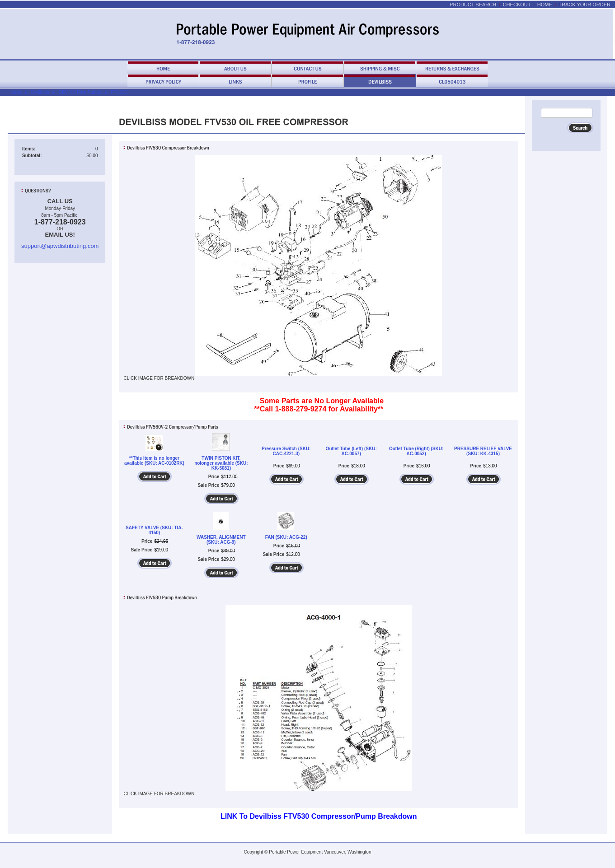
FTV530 (119, 92)
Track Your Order (584, 5)
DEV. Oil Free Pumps (80, 92)
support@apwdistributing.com (60, 246)
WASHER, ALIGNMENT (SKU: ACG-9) (221, 540)
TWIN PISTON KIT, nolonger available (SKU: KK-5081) (221, 463)
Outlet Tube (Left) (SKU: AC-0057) (351, 451)
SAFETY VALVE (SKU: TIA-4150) (154, 530)
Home (545, 5)
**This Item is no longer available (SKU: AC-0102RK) (154, 461)
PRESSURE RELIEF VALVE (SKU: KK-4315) (483, 451)
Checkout (517, 5)
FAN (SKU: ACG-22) (286, 537)
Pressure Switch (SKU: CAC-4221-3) (286, 451)
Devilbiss (40, 92)
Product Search (473, 5)
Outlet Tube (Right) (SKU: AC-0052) (416, 451)
